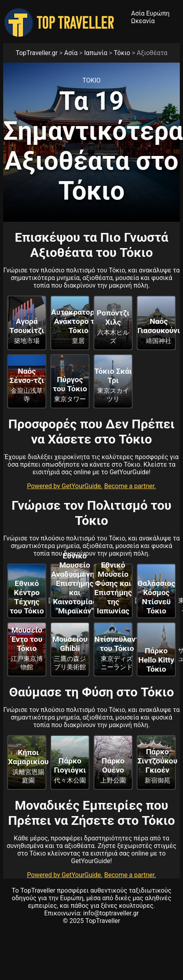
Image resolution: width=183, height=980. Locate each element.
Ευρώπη (158, 13)
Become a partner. (130, 486)
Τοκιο (91, 80)
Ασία (138, 13)
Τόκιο (122, 53)
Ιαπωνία (96, 53)
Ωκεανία (143, 21)
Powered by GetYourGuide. (65, 486)
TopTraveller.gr (37, 53)
